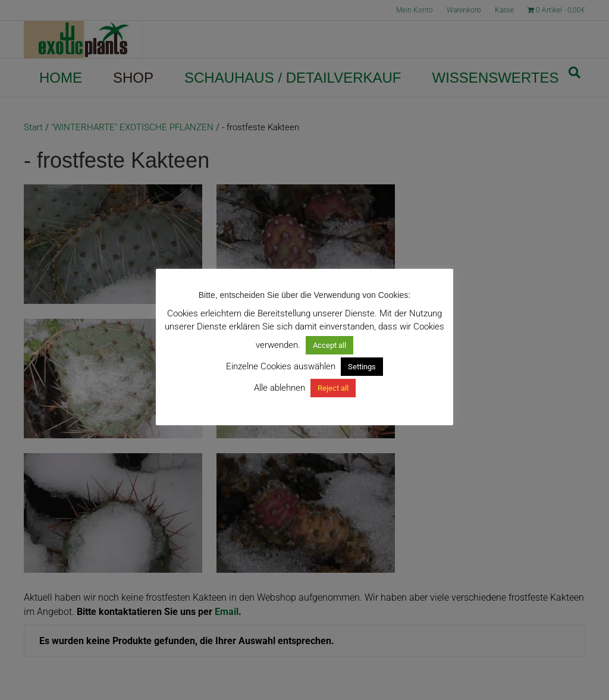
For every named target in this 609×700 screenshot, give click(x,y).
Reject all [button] (333, 388)
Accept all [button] (329, 345)
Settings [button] (362, 367)
